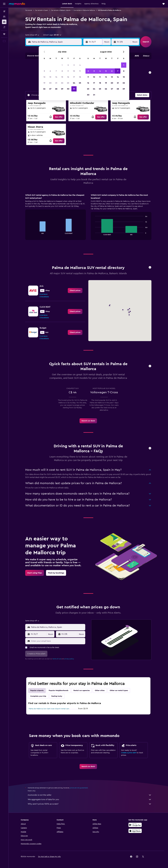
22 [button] (62, 83)
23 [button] (68, 83)
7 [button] (56, 71)
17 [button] (74, 77)
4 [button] (80, 65)
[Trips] (4, 34)
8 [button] (62, 71)
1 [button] (62, 65)
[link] (59, 117)
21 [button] (56, 83)
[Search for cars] (4, 22)
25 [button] (80, 83)
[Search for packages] (4, 27)
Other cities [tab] (100, 691)
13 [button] (50, 77)
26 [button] (44, 89)
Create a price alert (129, 753)
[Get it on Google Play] (135, 825)
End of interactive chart (28, 232)
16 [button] (68, 77)
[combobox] (32, 35)
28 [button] (56, 89)
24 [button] (74, 83)
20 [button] (50, 83)
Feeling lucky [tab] (57, 696)
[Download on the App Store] (135, 831)
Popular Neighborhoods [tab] (59, 691)
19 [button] (44, 83)
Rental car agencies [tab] (82, 691)
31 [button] (74, 89)
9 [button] (68, 71)
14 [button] (56, 77)
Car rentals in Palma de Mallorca (84, 10)
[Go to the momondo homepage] (17, 4)
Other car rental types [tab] (119, 691)
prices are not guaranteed (79, 788)
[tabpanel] (88, 219)
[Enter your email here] (58, 641)
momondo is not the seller (90, 795)
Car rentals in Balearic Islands (61, 10)
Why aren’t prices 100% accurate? (90, 804)
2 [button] (68, 65)
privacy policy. (69, 659)
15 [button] (62, 77)
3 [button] (74, 65)
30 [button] (68, 89)
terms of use (57, 659)
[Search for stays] (4, 17)
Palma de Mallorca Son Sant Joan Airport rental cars (49, 709)
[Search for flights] (4, 11)
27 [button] (50, 89)
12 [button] (44, 77)
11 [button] (80, 71)
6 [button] (50, 71)
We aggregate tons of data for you (90, 799)
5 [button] (44, 71)
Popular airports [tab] (37, 691)
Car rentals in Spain (41, 10)
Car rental (29, 10)
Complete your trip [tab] (38, 696)
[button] (4, 4)
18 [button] (80, 77)
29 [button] (62, 89)
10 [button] (74, 71)
